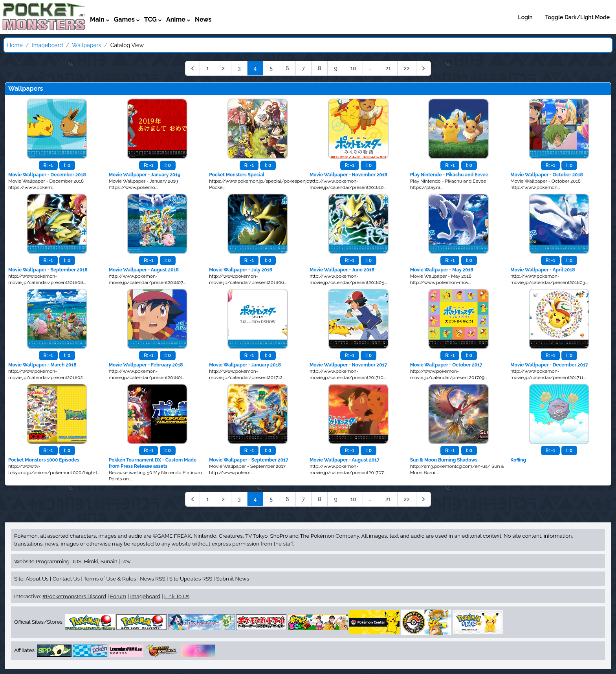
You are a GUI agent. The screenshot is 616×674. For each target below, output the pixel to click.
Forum (118, 596)
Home (15, 45)
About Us (37, 579)
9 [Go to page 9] (335, 68)
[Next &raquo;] (423, 68)
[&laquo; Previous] (192, 68)
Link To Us (177, 596)
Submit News (233, 579)
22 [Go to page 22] (407, 68)
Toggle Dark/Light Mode (577, 17)
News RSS (152, 579)
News (203, 19)
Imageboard (47, 45)
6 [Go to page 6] (287, 68)
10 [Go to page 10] (353, 68)
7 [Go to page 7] (304, 68)
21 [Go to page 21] (388, 68)
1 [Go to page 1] (207, 68)
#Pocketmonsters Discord (74, 596)
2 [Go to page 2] (223, 68)
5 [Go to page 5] (271, 68)
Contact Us (66, 579)
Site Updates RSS (191, 579)
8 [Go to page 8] (319, 68)
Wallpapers (86, 45)
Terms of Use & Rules (110, 579)
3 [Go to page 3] (239, 68)
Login (525, 17)
